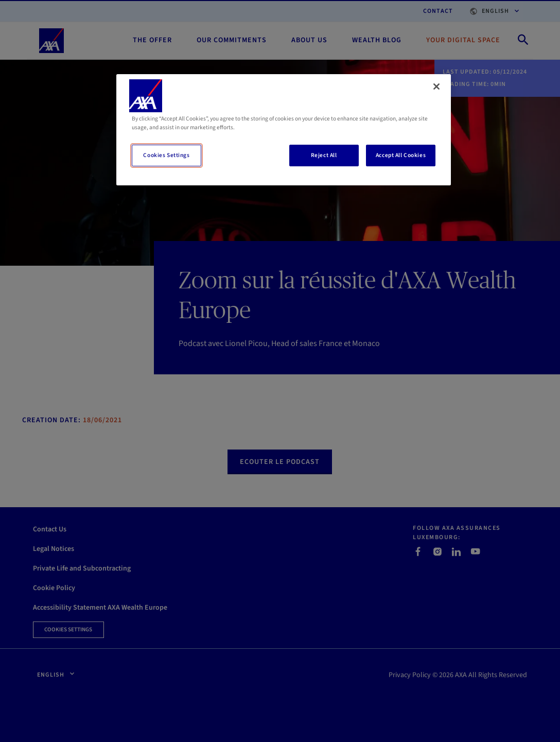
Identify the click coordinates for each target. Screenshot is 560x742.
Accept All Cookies (401, 155)
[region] (284, 130)
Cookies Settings (166, 155)
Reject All (324, 155)
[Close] (436, 87)
